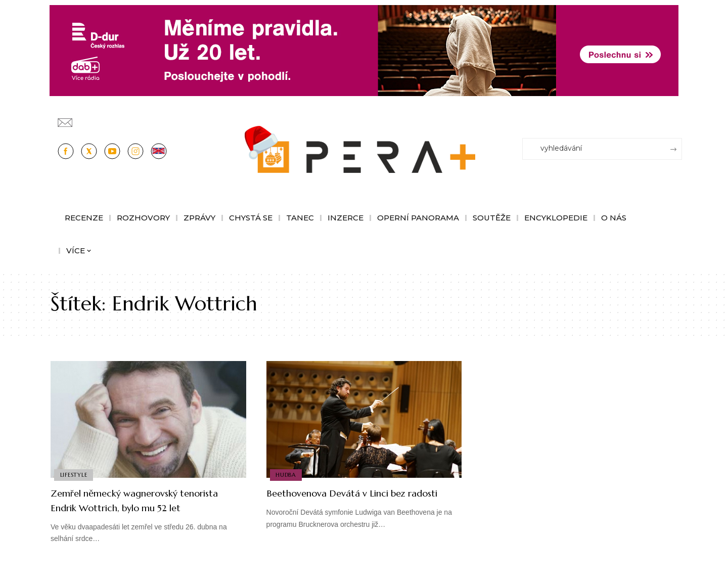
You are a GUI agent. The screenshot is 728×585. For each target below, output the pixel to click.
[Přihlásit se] (676, 118)
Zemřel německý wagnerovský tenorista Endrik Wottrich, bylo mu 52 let (148, 507)
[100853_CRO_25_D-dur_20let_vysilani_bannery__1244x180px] (364, 50)
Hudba (287, 474)
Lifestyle (74, 474)
